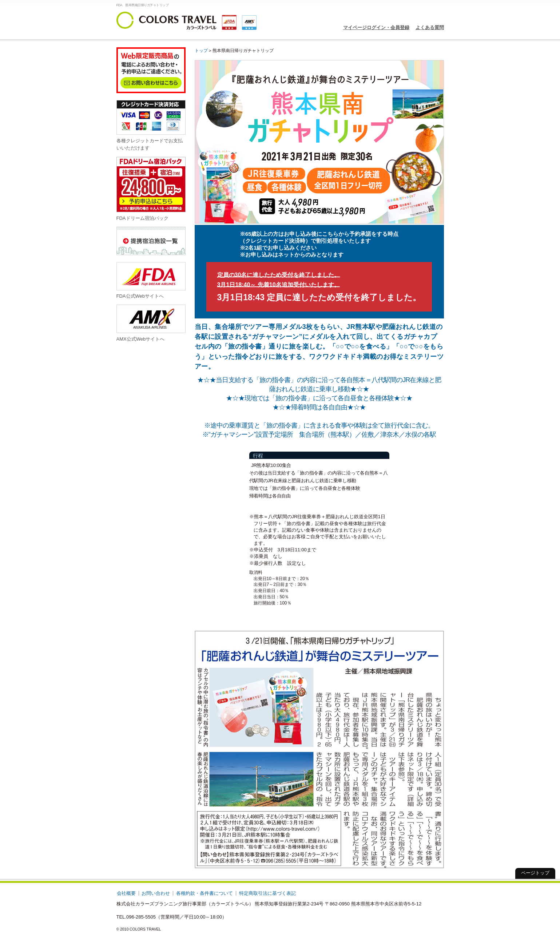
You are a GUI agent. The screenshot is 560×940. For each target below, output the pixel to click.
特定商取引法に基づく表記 (267, 893)
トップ (201, 50)
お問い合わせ (156, 893)
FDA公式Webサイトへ (151, 281)
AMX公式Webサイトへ (151, 323)
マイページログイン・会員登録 (376, 27)
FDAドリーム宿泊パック (151, 189)
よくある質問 (430, 27)
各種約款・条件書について (204, 893)
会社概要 (126, 893)
